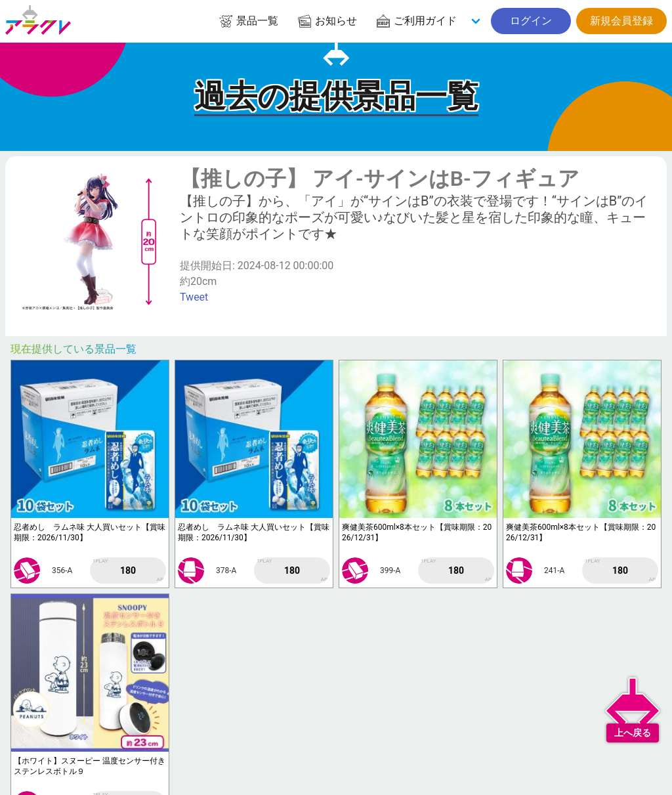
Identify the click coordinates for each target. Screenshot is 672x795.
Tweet (194, 297)
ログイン (531, 21)
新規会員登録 (621, 21)
